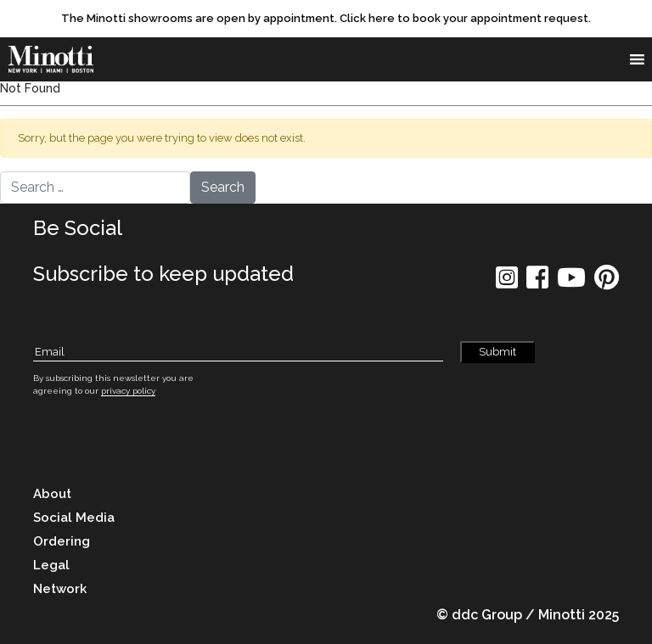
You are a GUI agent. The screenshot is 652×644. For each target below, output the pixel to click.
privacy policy (128, 391)
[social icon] (507, 283)
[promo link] (326, 19)
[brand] (55, 59)
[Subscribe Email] (238, 353)
